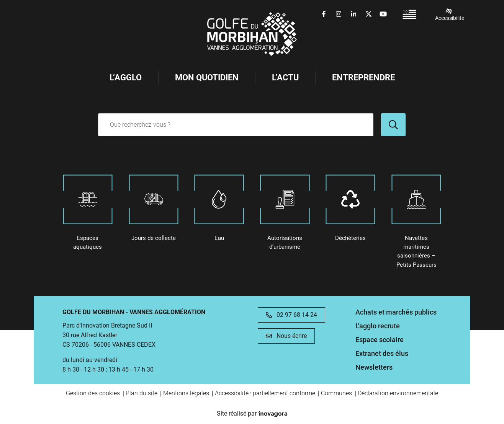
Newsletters (374, 367)
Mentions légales (186, 393)
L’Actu (285, 77)
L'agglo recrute (378, 326)
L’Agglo (126, 77)
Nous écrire (286, 336)
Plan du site (142, 393)
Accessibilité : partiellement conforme (265, 393)
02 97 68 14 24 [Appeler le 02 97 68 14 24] (291, 315)
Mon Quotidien (207, 77)
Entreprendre (363, 77)
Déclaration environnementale (398, 393)
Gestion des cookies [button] (93, 393)
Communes (336, 393)
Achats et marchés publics (396, 312)
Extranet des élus (382, 353)
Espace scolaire (380, 340)
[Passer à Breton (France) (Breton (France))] (409, 14)
